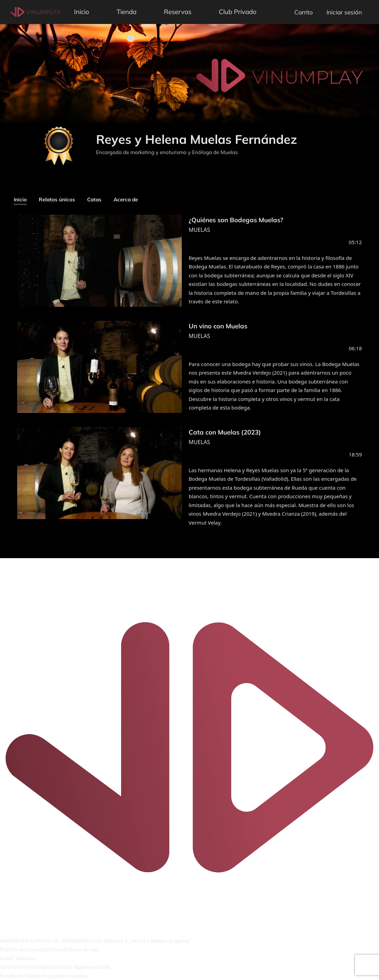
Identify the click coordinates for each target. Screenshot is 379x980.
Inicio (82, 12)
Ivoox (25, 967)
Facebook (11, 976)
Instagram (54, 976)
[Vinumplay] (35, 11)
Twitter (33, 976)
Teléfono (25, 958)
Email (7, 958)
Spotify (8, 967)
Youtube (77, 976)
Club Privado (238, 12)
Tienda (127, 12)
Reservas (178, 12)
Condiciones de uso (76, 949)
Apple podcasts (92, 967)
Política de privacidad (26, 949)
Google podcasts (52, 967)
